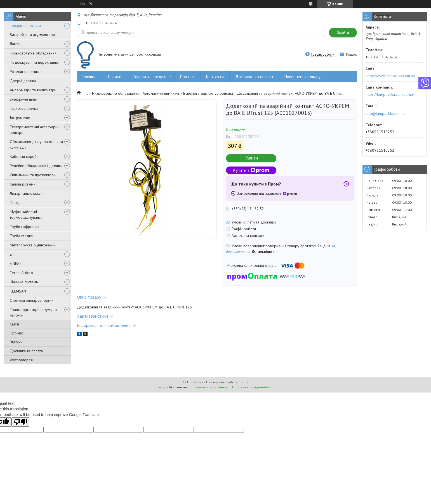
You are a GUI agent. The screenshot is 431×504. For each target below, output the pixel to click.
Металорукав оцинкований (33, 245)
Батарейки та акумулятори (32, 35)
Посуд (15, 203)
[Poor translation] (20, 422)
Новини (115, 77)
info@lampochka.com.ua (386, 113)
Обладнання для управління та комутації (36, 144)
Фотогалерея (21, 360)
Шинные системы (24, 282)
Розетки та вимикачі (27, 72)
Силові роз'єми (23, 184)
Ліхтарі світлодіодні (27, 193)
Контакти (215, 77)
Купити (251, 158)
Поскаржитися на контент (209, 387)
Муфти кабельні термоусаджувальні (27, 215)
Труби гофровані (24, 227)
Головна (90, 77)
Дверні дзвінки (23, 81)
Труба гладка (21, 236)
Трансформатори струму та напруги (33, 312)
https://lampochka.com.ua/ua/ (390, 94)
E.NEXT (16, 263)
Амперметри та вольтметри (33, 90)
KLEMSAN (18, 291)
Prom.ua (242, 382)
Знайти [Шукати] (343, 33)
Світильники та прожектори (33, 175)
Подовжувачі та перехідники (35, 62)
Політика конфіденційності (253, 387)
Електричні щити (23, 99)
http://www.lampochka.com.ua (390, 76)
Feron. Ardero (21, 273)
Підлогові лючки (24, 108)
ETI (13, 254)
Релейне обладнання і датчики (36, 166)
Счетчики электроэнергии (32, 300)
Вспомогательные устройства (208, 93)
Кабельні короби (24, 156)
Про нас (17, 333)
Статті (14, 324)
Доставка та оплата (26, 351)
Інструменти (20, 118)
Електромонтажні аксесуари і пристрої (35, 130)
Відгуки (16, 342)
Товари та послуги (25, 25)
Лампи (15, 44)
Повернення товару (302, 77)
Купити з (251, 170)
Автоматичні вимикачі (161, 93)
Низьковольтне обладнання (33, 53)
